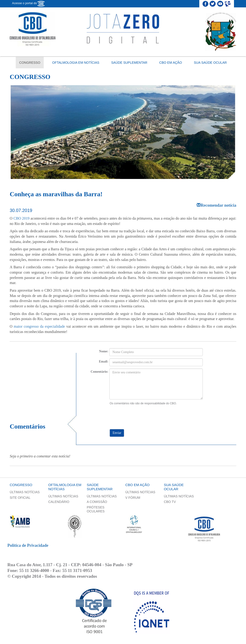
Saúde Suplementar (129, 63)
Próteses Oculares (96, 509)
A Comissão (97, 502)
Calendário (59, 502)
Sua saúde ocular (210, 63)
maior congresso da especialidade (39, 327)
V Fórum (133, 498)
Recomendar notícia (216, 205)
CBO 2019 (22, 218)
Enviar (117, 433)
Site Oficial (20, 498)
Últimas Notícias (25, 492)
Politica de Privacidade (28, 545)
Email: (104, 361)
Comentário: (99, 372)
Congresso (30, 63)
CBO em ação (171, 63)
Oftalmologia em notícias (76, 63)
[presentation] (144, 414)
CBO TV (170, 502)
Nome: (104, 351)
